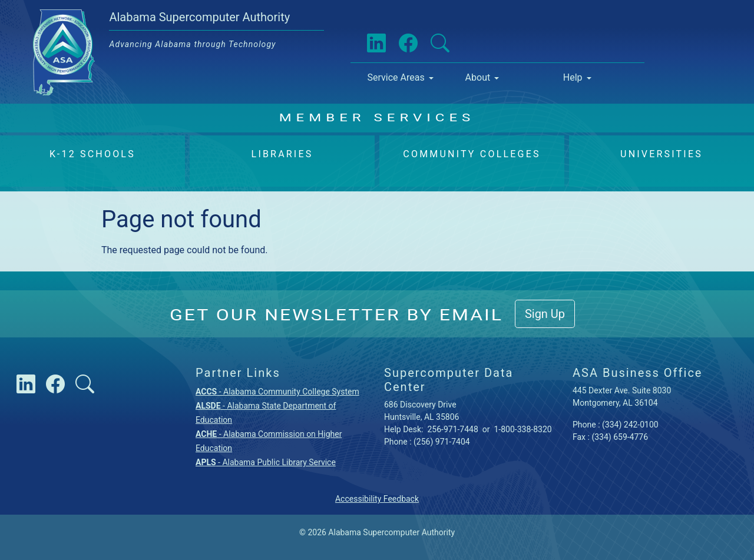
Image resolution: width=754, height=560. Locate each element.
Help (573, 77)
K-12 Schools (92, 154)
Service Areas (396, 77)
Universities (662, 154)
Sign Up (545, 314)
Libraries (282, 154)
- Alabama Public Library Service (266, 462)
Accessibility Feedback (377, 499)
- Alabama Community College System (277, 392)
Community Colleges (472, 154)
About (478, 77)
